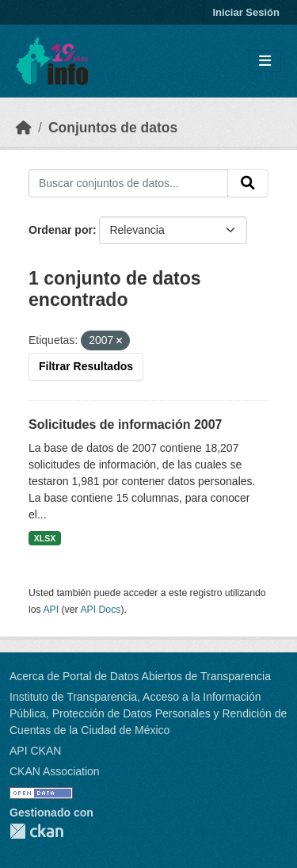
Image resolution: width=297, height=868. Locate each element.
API (51, 610)
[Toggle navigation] (265, 61)
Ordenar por (61, 230)
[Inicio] (24, 128)
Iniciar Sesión (246, 12)
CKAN (36, 831)
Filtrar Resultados (86, 366)
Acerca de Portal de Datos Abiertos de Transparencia (140, 676)
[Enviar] (248, 183)
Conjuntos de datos (113, 128)
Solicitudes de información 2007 (126, 424)
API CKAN (35, 751)
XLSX (45, 538)
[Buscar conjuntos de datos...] (128, 183)
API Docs (100, 610)
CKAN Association (55, 771)
